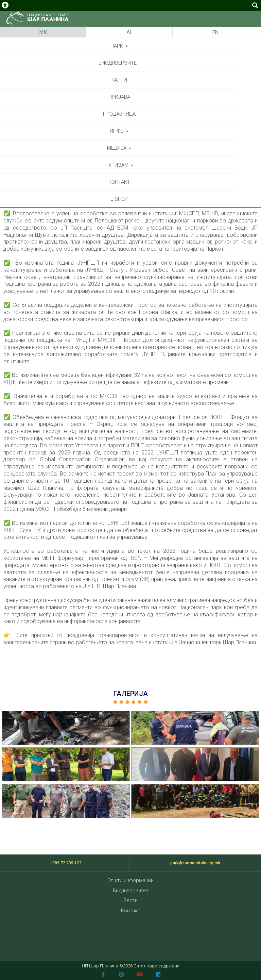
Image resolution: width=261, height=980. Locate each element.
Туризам (119, 165)
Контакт (119, 182)
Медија (119, 148)
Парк (119, 46)
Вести (130, 900)
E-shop (119, 199)
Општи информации (130, 880)
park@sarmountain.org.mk (195, 863)
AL (129, 32)
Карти (119, 80)
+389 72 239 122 (66, 863)
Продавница (119, 114)
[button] (66, 728)
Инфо (119, 131)
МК (43, 32)
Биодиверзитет (119, 63)
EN (215, 32)
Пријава (119, 97)
